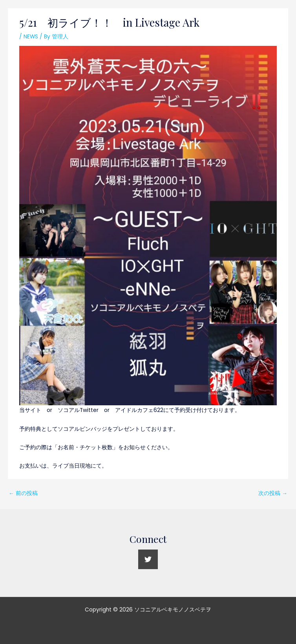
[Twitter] (148, 559)
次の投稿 (273, 493)
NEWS (31, 37)
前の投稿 (23, 493)
